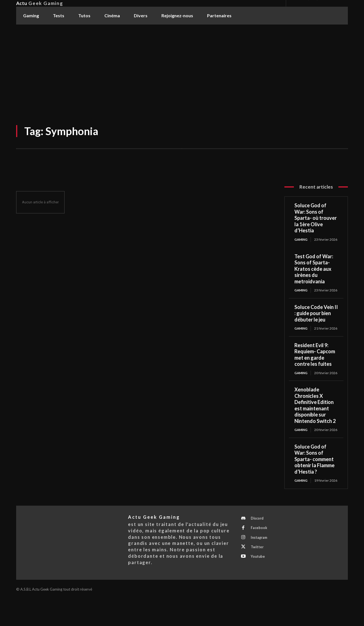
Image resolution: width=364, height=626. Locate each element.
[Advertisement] (182, 67)
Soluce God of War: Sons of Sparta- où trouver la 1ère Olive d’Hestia (316, 218)
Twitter (258, 575)
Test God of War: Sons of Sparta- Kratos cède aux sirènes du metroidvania (314, 273)
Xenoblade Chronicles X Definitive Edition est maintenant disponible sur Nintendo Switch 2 (315, 422)
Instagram (260, 565)
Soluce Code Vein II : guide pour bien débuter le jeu (316, 322)
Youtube (259, 586)
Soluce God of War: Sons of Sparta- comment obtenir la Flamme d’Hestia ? (314, 480)
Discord (259, 544)
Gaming (302, 239)
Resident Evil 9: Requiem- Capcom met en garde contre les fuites (315, 367)
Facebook (260, 555)
